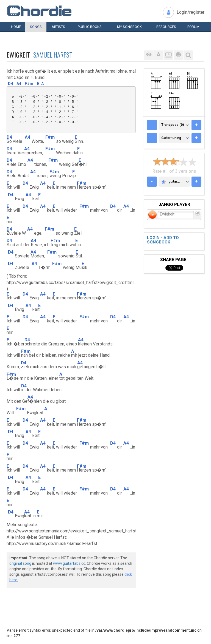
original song (20, 563)
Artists (58, 27)
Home (16, 27)
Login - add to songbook (163, 240)
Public (90, 27)
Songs (36, 27)
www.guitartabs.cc (69, 563)
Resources (166, 27)
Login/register (191, 12)
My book (129, 27)
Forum (193, 27)
